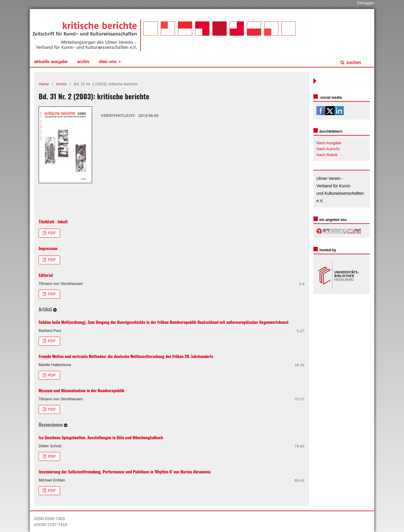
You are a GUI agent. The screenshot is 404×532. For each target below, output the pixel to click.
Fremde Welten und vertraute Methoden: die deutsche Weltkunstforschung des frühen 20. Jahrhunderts (126, 356)
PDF (51, 233)
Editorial (46, 275)
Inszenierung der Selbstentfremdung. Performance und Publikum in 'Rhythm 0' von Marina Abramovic (125, 471)
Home (44, 84)
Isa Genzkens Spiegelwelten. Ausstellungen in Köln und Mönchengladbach (101, 437)
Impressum (48, 248)
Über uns (108, 62)
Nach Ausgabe (329, 143)
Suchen (353, 62)
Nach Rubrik (327, 155)
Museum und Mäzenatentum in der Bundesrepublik (82, 390)
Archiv (83, 62)
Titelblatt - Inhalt (53, 221)
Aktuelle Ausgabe (51, 62)
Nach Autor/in (328, 149)
